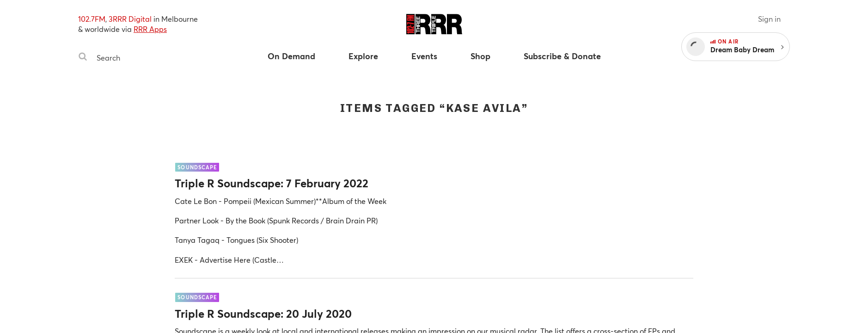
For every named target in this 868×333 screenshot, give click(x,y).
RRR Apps (150, 29)
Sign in (769, 19)
